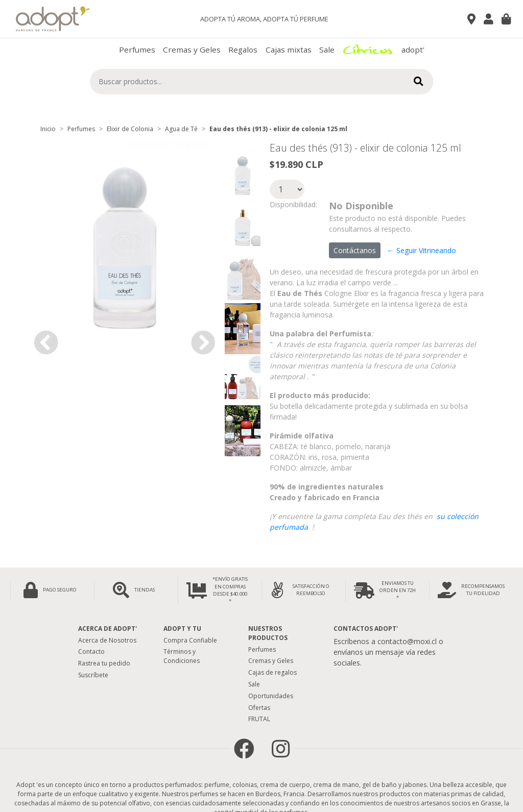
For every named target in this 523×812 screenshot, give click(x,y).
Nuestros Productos (268, 633)
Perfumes (137, 50)
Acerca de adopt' (108, 629)
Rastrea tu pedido (104, 663)
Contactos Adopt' (366, 629)
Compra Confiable (190, 640)
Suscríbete (93, 675)
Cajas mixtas (289, 50)
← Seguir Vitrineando (422, 250)
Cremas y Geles (192, 50)
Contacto (91, 651)
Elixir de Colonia (130, 129)
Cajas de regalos (272, 672)
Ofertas (259, 708)
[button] (46, 342)
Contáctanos (355, 250)
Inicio (48, 129)
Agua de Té (181, 129)
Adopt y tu (182, 629)
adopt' (413, 50)
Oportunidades (271, 696)
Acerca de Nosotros (107, 640)
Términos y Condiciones (182, 656)
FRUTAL (259, 719)
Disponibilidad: (293, 204)
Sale (327, 50)
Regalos (243, 50)
